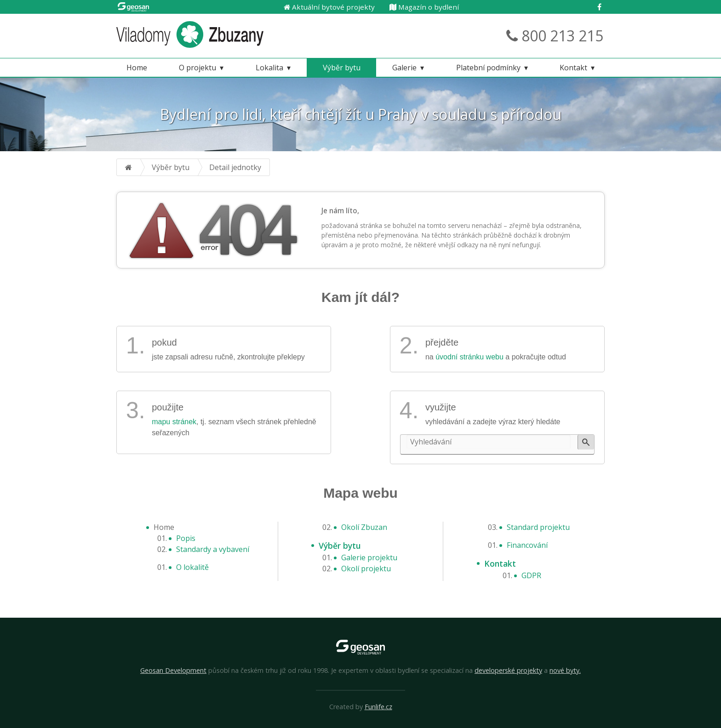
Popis (186, 538)
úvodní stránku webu (469, 357)
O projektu (197, 68)
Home (137, 68)
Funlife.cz (378, 707)
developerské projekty (508, 670)
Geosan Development (173, 670)
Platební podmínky (488, 68)
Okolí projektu (366, 569)
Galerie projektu (369, 557)
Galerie (404, 68)
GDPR (531, 575)
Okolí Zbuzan (364, 527)
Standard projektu (538, 527)
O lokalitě (192, 567)
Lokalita (269, 68)
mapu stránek (174, 422)
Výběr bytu (342, 68)
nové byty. (565, 670)
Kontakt (573, 68)
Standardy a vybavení (213, 549)
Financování (527, 545)
